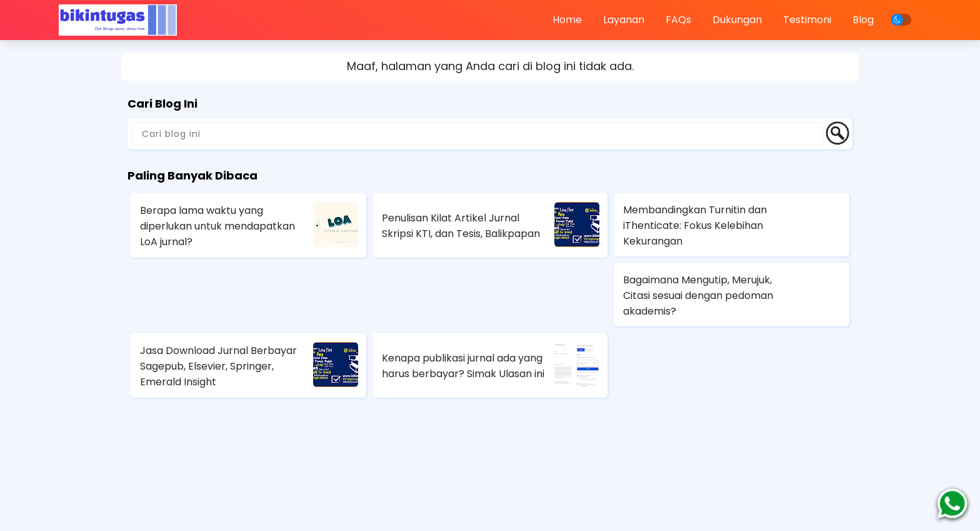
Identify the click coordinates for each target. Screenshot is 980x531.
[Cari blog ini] (478, 134)
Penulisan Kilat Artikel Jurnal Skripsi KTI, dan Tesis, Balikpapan (461, 226)
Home (567, 20)
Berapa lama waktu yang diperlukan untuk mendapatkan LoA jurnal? (217, 226)
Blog (863, 20)
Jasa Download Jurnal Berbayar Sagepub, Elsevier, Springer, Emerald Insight (218, 366)
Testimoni (807, 20)
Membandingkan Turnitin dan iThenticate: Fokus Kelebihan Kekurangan (695, 225)
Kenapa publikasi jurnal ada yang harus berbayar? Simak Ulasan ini (463, 366)
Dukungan (737, 20)
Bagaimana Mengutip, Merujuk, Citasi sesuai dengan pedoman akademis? (698, 296)
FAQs (678, 20)
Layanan (624, 20)
